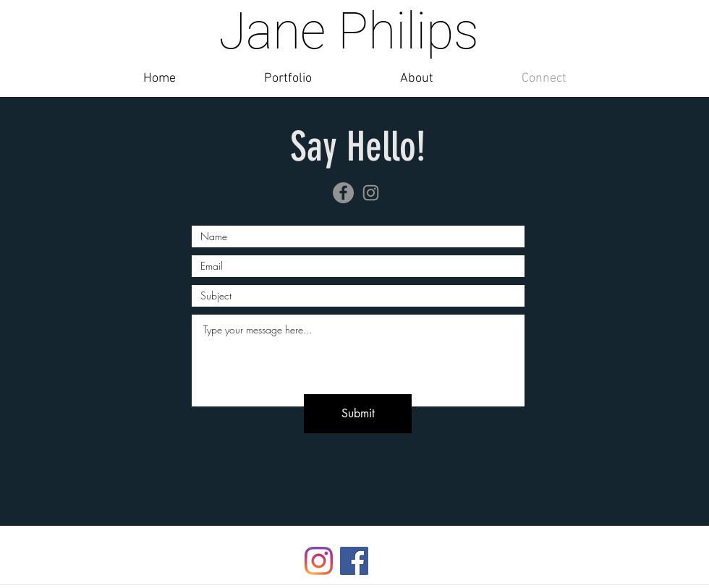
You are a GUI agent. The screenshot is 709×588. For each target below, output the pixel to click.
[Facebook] (343, 193)
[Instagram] (371, 193)
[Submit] (358, 414)
